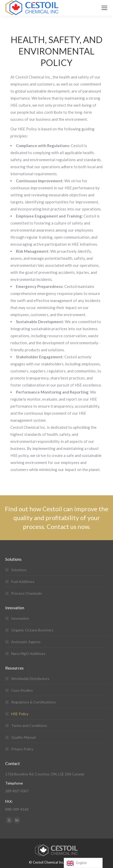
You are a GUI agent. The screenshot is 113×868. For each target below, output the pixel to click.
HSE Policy (20, 714)
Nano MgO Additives (28, 653)
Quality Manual (23, 737)
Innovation (20, 618)
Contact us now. (68, 526)
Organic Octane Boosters (32, 630)
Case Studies (22, 690)
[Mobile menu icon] (104, 8)
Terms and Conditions (29, 725)
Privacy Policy (22, 749)
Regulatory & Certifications (33, 702)
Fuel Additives (23, 581)
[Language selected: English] (83, 863)
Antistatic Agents (26, 642)
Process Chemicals (27, 593)
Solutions (19, 570)
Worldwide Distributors (30, 679)
